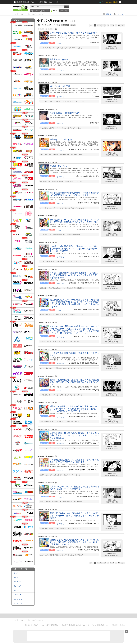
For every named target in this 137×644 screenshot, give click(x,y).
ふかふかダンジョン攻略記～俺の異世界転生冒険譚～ (74, 33)
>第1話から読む (112, 46)
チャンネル (34, 2)
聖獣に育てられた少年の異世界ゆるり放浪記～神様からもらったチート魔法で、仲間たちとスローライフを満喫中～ (74, 516)
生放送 (27, 2)
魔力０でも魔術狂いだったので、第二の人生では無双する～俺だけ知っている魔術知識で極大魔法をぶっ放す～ (74, 382)
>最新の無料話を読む (112, 48)
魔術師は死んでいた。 (60, 166)
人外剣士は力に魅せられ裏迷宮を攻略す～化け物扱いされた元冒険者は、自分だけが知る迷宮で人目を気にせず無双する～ (74, 275)
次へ (123, 25)
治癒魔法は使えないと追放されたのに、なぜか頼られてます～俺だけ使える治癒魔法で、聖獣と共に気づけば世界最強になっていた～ (74, 542)
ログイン (101, 2)
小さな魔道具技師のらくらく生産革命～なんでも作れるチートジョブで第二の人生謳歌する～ (74, 461)
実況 (45, 2)
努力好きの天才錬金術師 (61, 140)
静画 (23, 2)
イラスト (45, 11)
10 (119, 25)
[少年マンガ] (61, 43)
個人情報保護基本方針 (53, 625)
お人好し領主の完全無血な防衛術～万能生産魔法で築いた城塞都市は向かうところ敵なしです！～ (74, 194)
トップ (36, 11)
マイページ (120, 14)
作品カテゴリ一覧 (20, 569)
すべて (16, 573)
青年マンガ (17, 582)
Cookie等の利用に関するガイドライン (74, 625)
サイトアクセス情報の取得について (99, 625)
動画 (19, 2)
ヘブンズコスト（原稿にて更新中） (66, 113)
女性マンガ (17, 590)
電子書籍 (65, 11)
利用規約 (35, 625)
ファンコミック (19, 603)
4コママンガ (18, 595)
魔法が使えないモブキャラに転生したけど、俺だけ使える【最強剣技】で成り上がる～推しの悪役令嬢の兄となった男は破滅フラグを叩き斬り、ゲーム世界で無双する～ (74, 303)
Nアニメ (51, 2)
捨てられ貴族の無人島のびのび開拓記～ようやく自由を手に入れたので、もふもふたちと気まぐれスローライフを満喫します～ (74, 435)
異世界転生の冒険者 (59, 59)
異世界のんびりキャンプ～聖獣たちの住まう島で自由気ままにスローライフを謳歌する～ (74, 488)
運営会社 (28, 625)
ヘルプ (42, 625)
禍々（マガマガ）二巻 (60, 86)
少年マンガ (17, 577)
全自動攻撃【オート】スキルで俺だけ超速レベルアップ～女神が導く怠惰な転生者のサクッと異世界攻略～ (74, 221)
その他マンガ (18, 599)
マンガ (55, 11)
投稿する (109, 14)
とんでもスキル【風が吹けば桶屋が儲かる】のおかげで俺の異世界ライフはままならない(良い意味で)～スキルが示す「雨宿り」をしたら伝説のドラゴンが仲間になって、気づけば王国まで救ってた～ (74, 330)
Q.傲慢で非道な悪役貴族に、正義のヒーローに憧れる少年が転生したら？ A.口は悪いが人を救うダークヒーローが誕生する (73, 249)
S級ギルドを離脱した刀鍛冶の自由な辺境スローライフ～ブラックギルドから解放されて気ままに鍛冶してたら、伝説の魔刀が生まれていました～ (74, 409)
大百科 (41, 2)
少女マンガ (17, 586)
